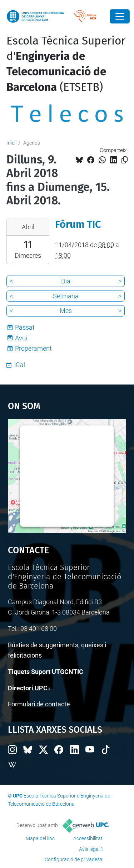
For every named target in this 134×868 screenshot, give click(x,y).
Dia (66, 281)
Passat (25, 327)
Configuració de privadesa (74, 859)
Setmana (66, 296)
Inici (11, 143)
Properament (33, 348)
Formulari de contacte (39, 704)
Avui (21, 338)
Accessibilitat (88, 838)
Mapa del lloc (40, 838)
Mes (66, 311)
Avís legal (89, 849)
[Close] (120, 16)
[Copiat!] (125, 160)
